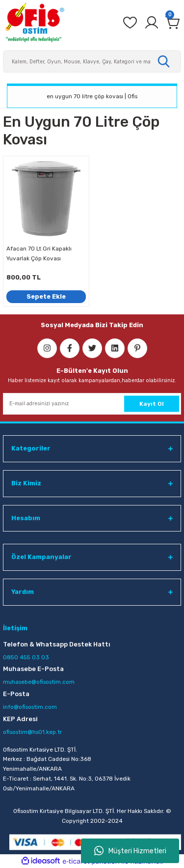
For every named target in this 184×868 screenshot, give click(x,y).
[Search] (92, 61)
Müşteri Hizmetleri (130, 851)
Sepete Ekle (46, 296)
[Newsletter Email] (92, 404)
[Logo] (34, 23)
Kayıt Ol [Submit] (152, 403)
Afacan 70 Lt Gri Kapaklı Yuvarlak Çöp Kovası (39, 253)
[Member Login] (152, 23)
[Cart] (173, 23)
